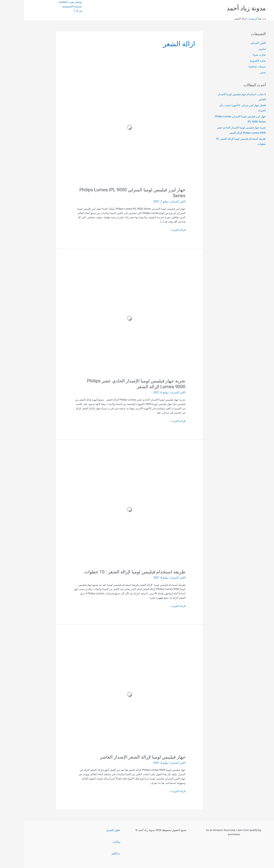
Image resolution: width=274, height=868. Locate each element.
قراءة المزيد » (154, 230)
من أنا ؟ (54, 11)
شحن (239, 72)
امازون (238, 49)
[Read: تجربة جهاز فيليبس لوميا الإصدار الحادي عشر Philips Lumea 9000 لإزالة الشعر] (106, 318)
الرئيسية (229, 19)
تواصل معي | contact (46, 2)
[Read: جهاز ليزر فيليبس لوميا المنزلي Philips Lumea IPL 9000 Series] (106, 127)
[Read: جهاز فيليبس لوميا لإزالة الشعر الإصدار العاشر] (106, 694)
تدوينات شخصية (233, 67)
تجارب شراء (235, 55)
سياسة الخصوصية (48, 6)
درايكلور (92, 853)
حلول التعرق (89, 830)
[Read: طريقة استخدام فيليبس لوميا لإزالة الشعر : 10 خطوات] (106, 509)
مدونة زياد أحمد (222, 8)
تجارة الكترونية (234, 61)
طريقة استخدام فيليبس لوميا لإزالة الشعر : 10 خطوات (111, 572)
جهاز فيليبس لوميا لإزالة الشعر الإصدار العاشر (119, 757)
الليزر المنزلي (234, 43)
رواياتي (92, 842)
